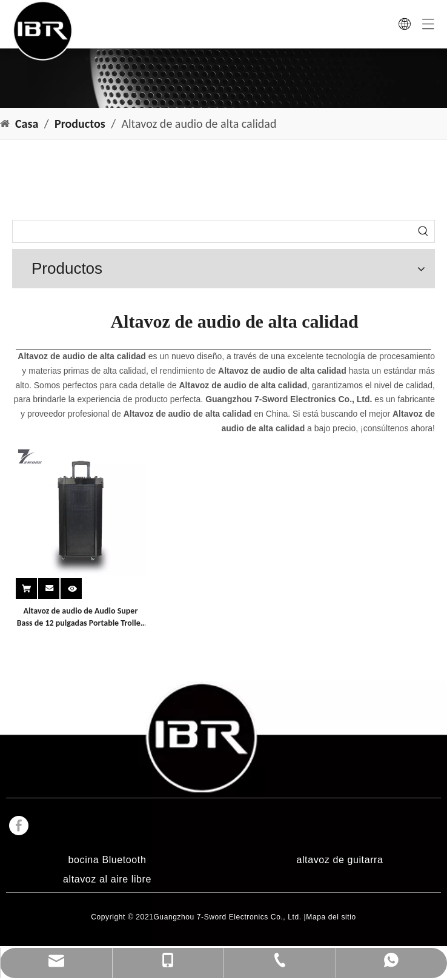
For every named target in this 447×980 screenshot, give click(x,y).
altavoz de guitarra (339, 860)
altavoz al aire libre (107, 879)
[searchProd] (213, 231)
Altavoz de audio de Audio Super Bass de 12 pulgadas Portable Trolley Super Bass (81, 617)
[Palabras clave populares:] (423, 231)
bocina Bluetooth (108, 860)
